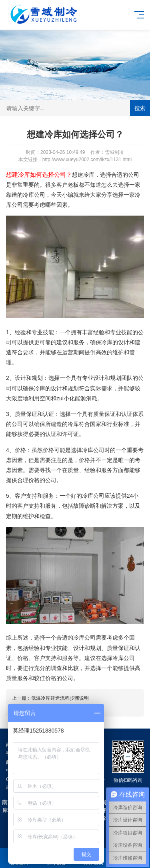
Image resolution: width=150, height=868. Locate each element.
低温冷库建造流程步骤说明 (60, 698)
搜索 (140, 108)
